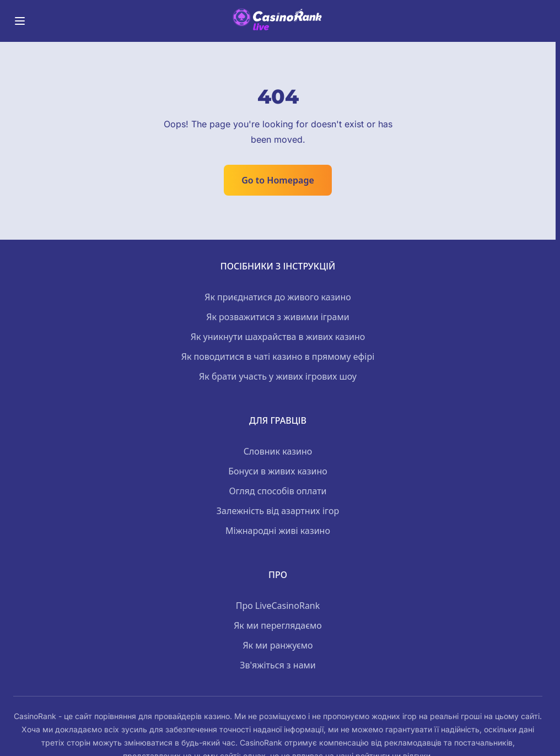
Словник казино (278, 451)
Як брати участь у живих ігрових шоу (278, 376)
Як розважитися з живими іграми (278, 317)
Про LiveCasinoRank (278, 606)
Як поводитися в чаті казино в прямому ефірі (278, 357)
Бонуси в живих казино (278, 471)
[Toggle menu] (20, 21)
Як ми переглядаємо (278, 625)
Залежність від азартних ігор (278, 511)
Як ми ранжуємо (278, 645)
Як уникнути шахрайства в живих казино (278, 337)
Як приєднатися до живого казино (278, 297)
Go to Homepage (278, 180)
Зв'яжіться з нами (278, 665)
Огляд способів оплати (278, 491)
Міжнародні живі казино (278, 531)
